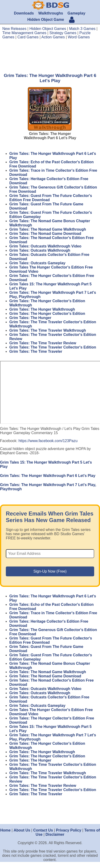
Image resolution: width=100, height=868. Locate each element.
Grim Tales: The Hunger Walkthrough (42, 309)
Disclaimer (55, 834)
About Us (22, 830)
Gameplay (76, 13)
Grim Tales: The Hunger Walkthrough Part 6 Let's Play (48, 476)
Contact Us (43, 830)
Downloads (24, 13)
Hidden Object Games (48, 29)
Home (5, 830)
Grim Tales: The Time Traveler (36, 351)
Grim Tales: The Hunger (30, 318)
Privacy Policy (69, 830)
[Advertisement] (50, 56)
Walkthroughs (51, 13)
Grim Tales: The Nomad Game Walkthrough (48, 229)
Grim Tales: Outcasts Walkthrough (40, 250)
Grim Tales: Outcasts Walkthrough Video (45, 246)
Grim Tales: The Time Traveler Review (43, 343)
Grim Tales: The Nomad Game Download (45, 234)
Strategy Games (63, 33)
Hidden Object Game (46, 20)
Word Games (79, 37)
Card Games (28, 37)
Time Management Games (24, 33)
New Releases (14, 29)
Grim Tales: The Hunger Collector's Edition (47, 314)
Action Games (53, 37)
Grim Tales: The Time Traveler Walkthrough (48, 330)
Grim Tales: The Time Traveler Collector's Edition (53, 347)
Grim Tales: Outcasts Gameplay (37, 263)
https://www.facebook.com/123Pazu (48, 441)
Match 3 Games (82, 29)
